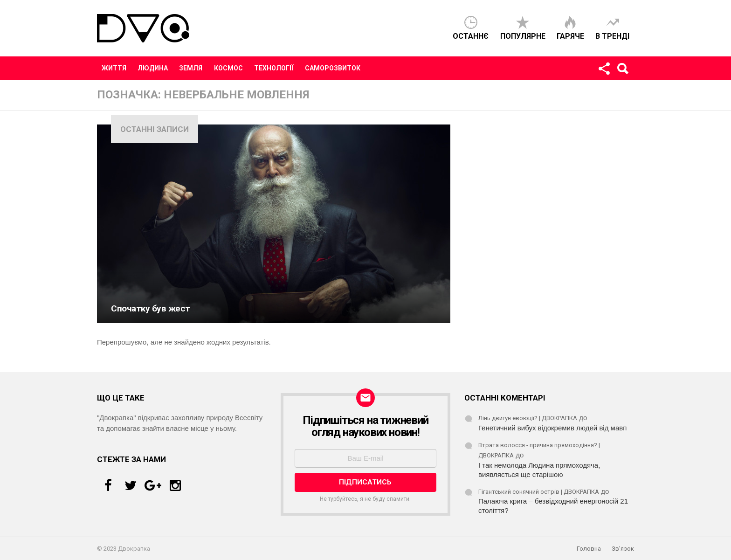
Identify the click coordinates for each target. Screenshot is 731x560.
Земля (191, 68)
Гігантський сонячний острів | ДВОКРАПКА (539, 492)
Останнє (471, 36)
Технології (274, 68)
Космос (228, 68)
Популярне (523, 36)
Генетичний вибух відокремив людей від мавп (552, 428)
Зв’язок (623, 549)
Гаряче (570, 36)
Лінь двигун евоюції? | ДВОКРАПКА (528, 418)
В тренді (612, 36)
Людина (153, 68)
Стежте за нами (604, 70)
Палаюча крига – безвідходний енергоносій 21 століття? (553, 506)
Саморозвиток (333, 68)
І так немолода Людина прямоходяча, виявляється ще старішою (539, 470)
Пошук (622, 70)
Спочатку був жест (151, 308)
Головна (589, 549)
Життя (114, 68)
